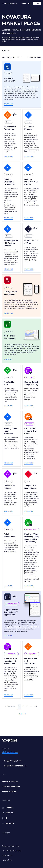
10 (36, 707)
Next (22, 714)
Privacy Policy (7, 855)
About (24, 3)
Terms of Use (7, 860)
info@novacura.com (10, 752)
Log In (37, 3)
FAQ (30, 3)
